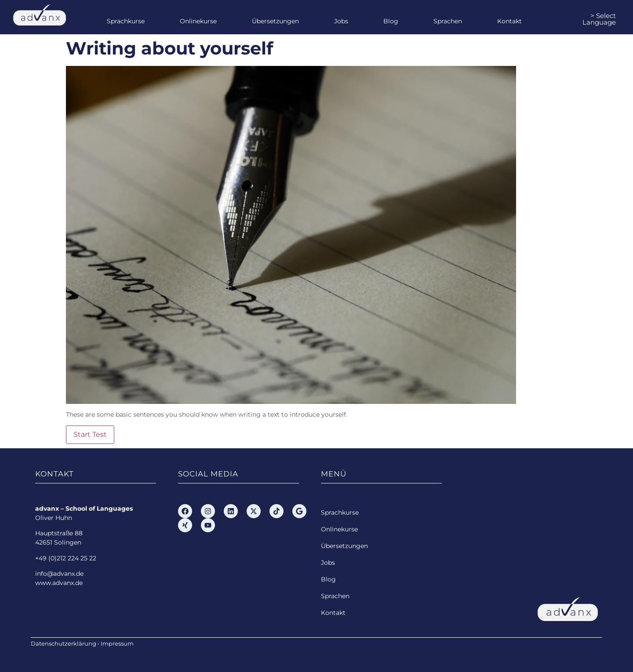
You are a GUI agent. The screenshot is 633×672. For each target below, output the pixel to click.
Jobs (341, 21)
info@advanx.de (59, 574)
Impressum (117, 643)
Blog (391, 21)
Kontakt (509, 21)
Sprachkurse (126, 21)
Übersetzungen (275, 21)
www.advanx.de (59, 583)
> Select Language (599, 19)
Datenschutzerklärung (64, 643)
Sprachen (448, 21)
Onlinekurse (198, 21)
